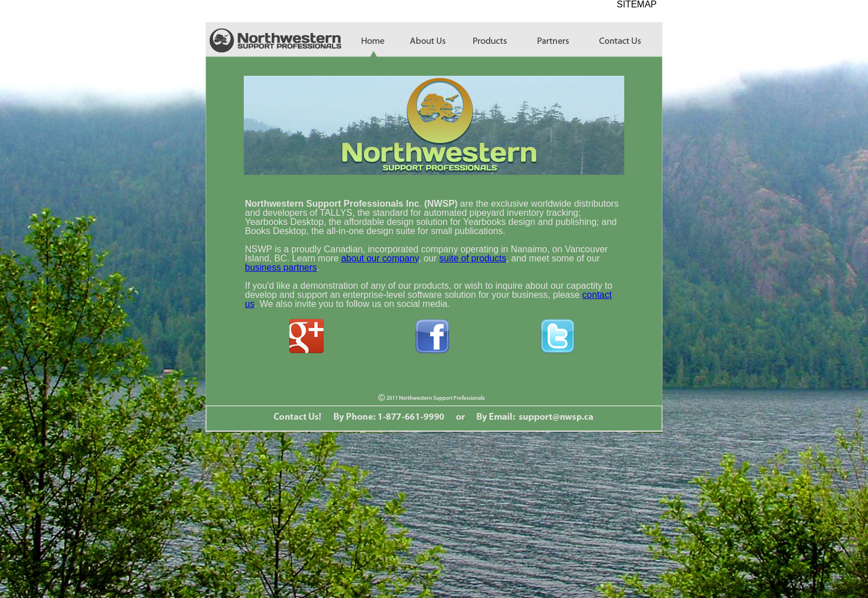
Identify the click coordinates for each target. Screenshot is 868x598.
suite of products (472, 258)
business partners (281, 267)
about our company (380, 258)
